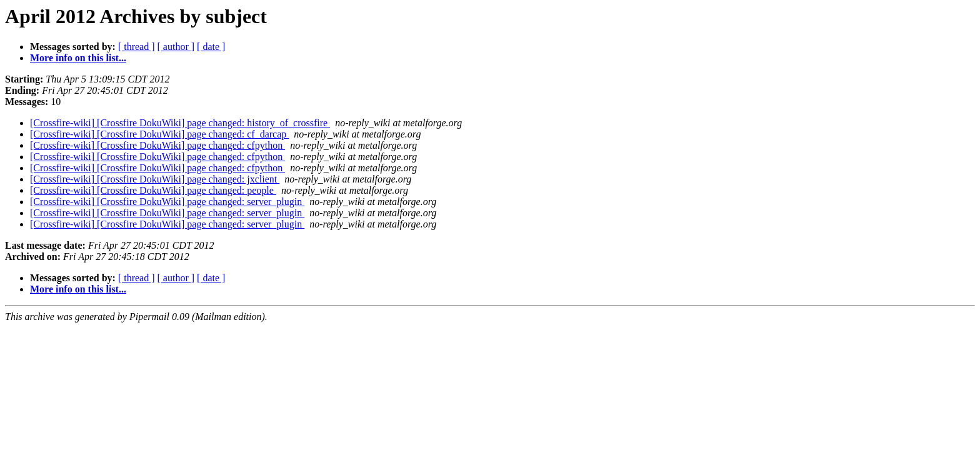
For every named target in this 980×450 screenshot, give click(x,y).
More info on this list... (78, 58)
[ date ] (211, 47)
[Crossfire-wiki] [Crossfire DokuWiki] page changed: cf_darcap (159, 134)
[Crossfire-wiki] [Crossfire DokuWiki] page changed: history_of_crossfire (180, 123)
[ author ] (176, 47)
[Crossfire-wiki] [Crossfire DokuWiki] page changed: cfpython (157, 145)
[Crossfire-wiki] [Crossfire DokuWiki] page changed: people (153, 190)
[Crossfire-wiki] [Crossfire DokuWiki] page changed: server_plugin (167, 202)
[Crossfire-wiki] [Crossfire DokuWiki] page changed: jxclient (155, 179)
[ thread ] (137, 47)
